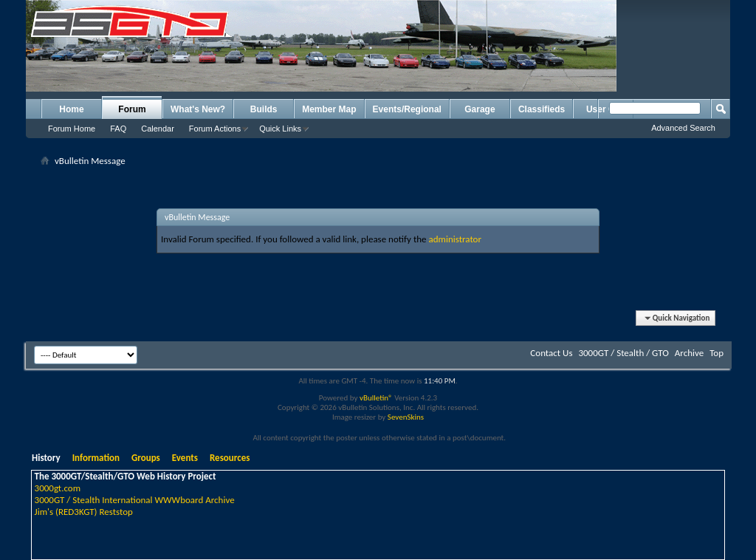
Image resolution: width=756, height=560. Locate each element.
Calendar (158, 129)
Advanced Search (683, 128)
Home (71, 109)
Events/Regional (407, 109)
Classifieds (542, 109)
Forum (132, 109)
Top (717, 353)
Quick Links (280, 129)
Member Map (329, 109)
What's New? (198, 109)
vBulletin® (376, 398)
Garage (480, 109)
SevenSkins (406, 417)
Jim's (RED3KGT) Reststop (84, 512)
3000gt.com (58, 488)
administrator (455, 239)
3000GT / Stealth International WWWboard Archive (135, 500)
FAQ (118, 129)
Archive (689, 353)
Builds (264, 109)
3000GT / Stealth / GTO (623, 353)
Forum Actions (215, 129)
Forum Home (72, 129)
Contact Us (551, 353)
